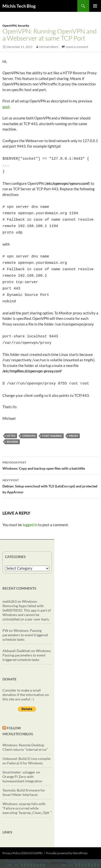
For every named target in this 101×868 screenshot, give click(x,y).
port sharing (52, 424)
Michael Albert (49, 47)
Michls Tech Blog (19, 6)
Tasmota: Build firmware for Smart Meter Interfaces (24, 781)
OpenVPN (10, 26)
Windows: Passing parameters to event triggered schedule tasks (25, 623)
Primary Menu (95, 6)
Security (24, 26)
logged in (30, 513)
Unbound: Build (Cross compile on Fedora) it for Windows (26, 749)
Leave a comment (77, 47)
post (6, 107)
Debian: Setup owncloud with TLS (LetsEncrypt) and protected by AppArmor (50, 474)
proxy (73, 424)
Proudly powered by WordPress (67, 841)
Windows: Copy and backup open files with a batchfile (50, 453)
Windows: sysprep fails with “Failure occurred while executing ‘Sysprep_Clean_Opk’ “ (27, 796)
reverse (12, 430)
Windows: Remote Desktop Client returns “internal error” (25, 735)
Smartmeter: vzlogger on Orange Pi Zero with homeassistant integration (22, 765)
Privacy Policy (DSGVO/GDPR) (22, 841)
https (11, 424)
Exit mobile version (50, 861)
